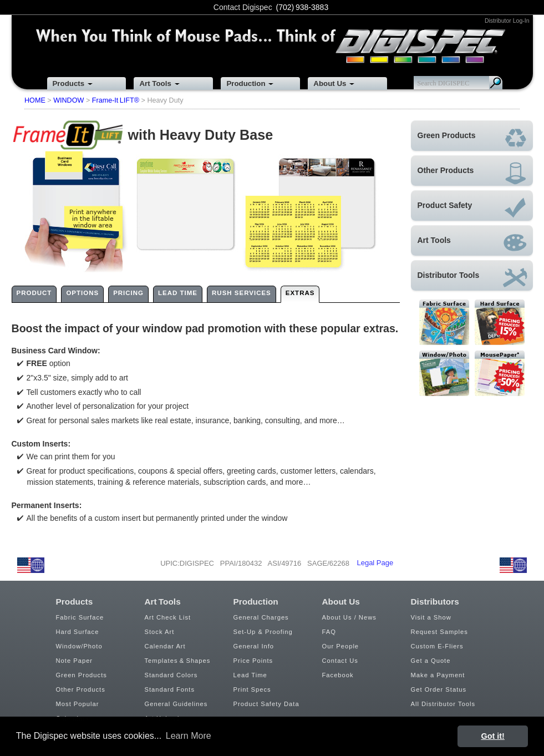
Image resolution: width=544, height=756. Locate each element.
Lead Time (250, 675)
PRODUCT (34, 293)
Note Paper (75, 661)
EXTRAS (300, 293)
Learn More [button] (189, 736)
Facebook (338, 675)
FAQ (329, 632)
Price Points (253, 661)
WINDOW (68, 100)
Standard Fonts (170, 689)
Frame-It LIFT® (116, 100)
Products (68, 83)
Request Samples (439, 632)
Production (246, 83)
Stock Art (160, 632)
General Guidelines (176, 704)
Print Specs (252, 689)
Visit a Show (431, 617)
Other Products (81, 689)
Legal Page (375, 563)
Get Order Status (439, 689)
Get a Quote (431, 661)
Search (496, 83)
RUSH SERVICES (242, 293)
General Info (254, 646)
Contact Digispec (243, 7)
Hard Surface (78, 632)
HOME (35, 100)
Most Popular (78, 704)
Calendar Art (165, 646)
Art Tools (155, 83)
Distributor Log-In (507, 21)
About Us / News (349, 617)
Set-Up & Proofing (263, 632)
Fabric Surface (80, 617)
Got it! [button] (493, 736)
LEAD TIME (178, 293)
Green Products (82, 675)
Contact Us (340, 661)
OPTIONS (82, 293)
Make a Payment (438, 675)
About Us (330, 83)
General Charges (261, 617)
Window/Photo (79, 646)
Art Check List (168, 617)
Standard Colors (171, 675)
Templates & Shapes (178, 661)
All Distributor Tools (443, 704)
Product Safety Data (266, 704)
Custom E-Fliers (437, 646)
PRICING (128, 293)
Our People (341, 646)
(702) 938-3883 (302, 7)
